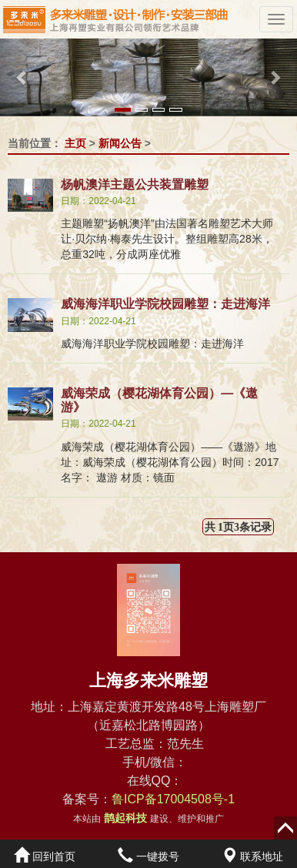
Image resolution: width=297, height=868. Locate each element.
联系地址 (252, 856)
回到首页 (45, 856)
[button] (22, 77)
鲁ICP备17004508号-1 (173, 799)
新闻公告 (120, 143)
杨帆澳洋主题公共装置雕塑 (135, 184)
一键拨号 (148, 856)
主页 (75, 143)
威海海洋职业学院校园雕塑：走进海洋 (165, 304)
